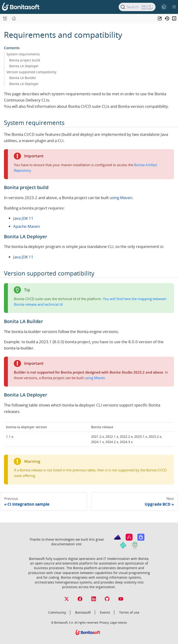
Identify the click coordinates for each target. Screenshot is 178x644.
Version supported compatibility (31, 72)
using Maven (121, 198)
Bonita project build (25, 60)
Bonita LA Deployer (24, 66)
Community (57, 612)
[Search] (137, 7)
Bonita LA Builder (23, 78)
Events (105, 612)
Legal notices (119, 622)
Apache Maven (27, 226)
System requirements (23, 54)
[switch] (164, 7)
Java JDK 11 (23, 218)
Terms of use (129, 612)
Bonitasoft (83, 612)
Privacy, (104, 622)
